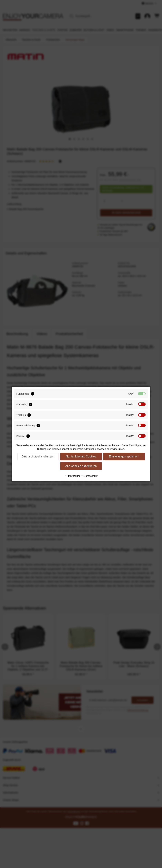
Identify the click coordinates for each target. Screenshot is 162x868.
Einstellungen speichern (124, 457)
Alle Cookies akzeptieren (81, 466)
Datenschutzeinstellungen (38, 457)
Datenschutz (89, 476)
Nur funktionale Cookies (81, 457)
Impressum (72, 476)
